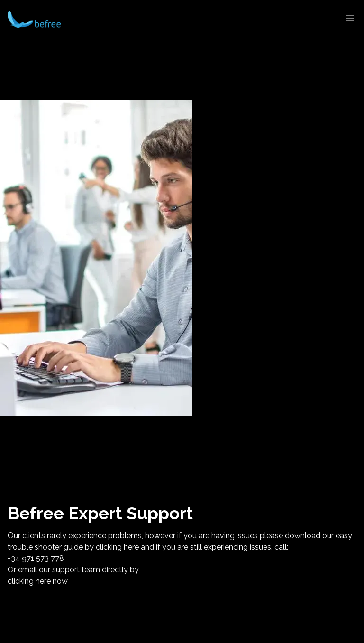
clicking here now (38, 581)
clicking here (118, 547)
